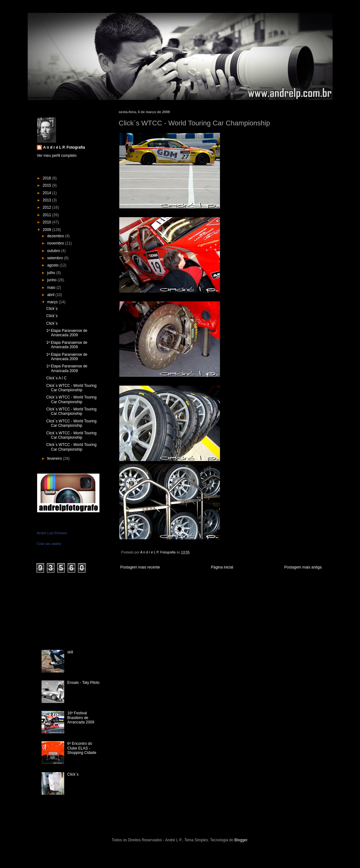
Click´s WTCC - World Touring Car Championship (71, 388)
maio (52, 288)
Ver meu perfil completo (57, 156)
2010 (48, 222)
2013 (48, 200)
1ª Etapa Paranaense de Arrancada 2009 (67, 333)
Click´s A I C (56, 378)
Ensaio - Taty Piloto (84, 683)
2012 (48, 207)
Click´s (52, 309)
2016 (48, 178)
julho (52, 273)
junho (52, 280)
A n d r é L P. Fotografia (64, 147)
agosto (53, 265)
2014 (48, 193)
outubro (54, 251)
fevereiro (55, 459)
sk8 (70, 652)
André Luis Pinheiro (52, 533)
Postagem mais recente (140, 567)
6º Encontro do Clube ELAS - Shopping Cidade (82, 748)
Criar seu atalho (49, 544)
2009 (48, 230)
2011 (48, 215)
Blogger (241, 840)
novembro (56, 243)
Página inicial (222, 567)
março (53, 302)
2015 (48, 185)
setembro (56, 258)
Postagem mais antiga (303, 567)
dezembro (56, 236)
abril (51, 295)
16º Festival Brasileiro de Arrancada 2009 (81, 718)
